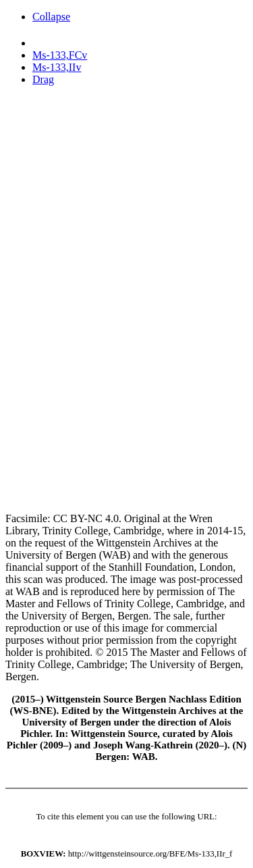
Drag (43, 79)
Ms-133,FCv (60, 55)
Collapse (51, 17)
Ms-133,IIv (57, 67)
